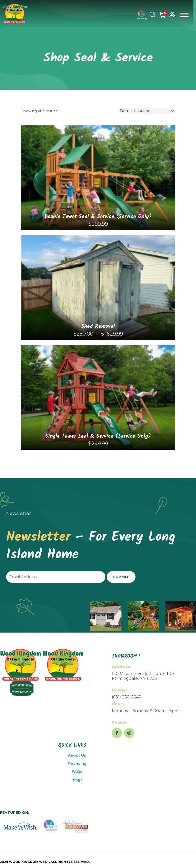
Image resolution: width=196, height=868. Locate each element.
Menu (186, 15)
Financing (77, 764)
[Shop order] (147, 111)
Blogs (77, 780)
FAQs (77, 772)
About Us (77, 755)
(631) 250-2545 (126, 697)
